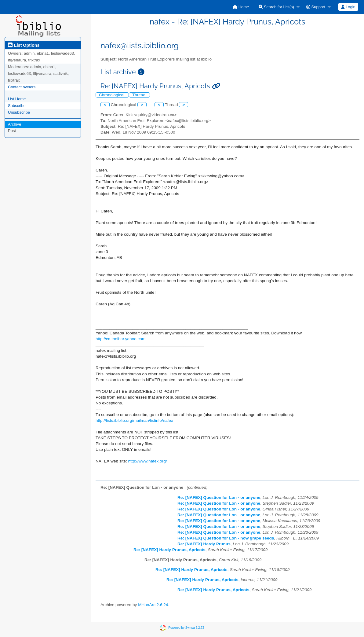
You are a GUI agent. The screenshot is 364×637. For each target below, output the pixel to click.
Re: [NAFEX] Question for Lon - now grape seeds (226, 538)
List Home (17, 99)
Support (316, 7)
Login (348, 7)
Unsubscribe (19, 112)
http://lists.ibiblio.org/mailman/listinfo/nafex (134, 420)
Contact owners (22, 87)
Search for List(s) (276, 7)
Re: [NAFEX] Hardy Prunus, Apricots (169, 550)
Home (241, 7)
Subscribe (17, 106)
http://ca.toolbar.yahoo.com (120, 339)
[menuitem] (241, 7)
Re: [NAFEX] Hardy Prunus (204, 544)
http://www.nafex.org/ (148, 461)
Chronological (112, 95)
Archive (15, 124)
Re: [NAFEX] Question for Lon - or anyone (219, 497)
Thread (139, 95)
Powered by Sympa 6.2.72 (186, 628)
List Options (24, 45)
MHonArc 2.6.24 (153, 605)
